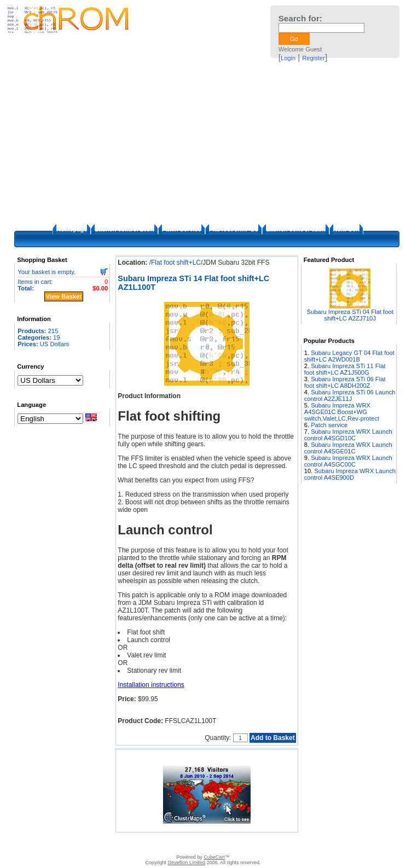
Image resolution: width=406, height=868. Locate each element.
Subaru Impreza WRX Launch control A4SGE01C (348, 448)
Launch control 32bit (295, 229)
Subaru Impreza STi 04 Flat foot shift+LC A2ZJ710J (350, 315)
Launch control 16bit (124, 229)
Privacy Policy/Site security (280, 843)
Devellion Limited (186, 863)
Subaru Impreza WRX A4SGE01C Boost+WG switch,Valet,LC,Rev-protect (342, 412)
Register (314, 58)
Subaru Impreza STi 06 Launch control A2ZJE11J (350, 395)
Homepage (72, 229)
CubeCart (214, 857)
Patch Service (182, 229)
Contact (102, 843)
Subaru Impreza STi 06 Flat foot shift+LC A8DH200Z (345, 382)
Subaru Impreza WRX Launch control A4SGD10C (348, 435)
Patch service (329, 425)
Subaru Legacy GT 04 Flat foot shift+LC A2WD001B (349, 356)
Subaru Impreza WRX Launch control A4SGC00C (348, 461)
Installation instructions (151, 685)
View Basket (64, 296)
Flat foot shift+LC (234, 229)
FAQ (159, 843)
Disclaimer (133, 843)
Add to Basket (273, 738)
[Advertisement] (203, 142)
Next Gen (346, 229)
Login (288, 58)
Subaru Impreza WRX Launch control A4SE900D (350, 474)
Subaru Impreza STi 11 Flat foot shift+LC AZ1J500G (345, 369)
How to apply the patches (205, 843)
